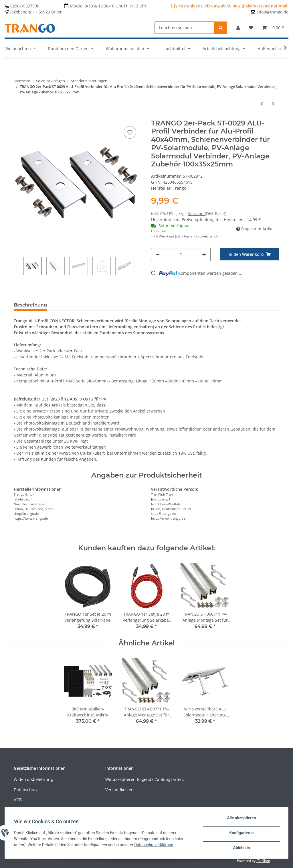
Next (139, 267)
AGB (18, 800)
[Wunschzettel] (251, 28)
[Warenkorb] (273, 28)
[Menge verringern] (158, 255)
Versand (196, 214)
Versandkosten (119, 790)
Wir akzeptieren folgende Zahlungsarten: (145, 779)
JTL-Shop (263, 861)
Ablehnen (241, 848)
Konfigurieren (241, 833)
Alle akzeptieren (241, 818)
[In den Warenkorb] (250, 254)
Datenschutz (26, 790)
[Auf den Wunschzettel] (130, 132)
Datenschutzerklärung (154, 845)
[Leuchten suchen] (184, 28)
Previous (18, 267)
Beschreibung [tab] (30, 305)
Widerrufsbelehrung (33, 779)
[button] (238, 28)
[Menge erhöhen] (204, 255)
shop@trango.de (273, 12)
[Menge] (181, 255)
